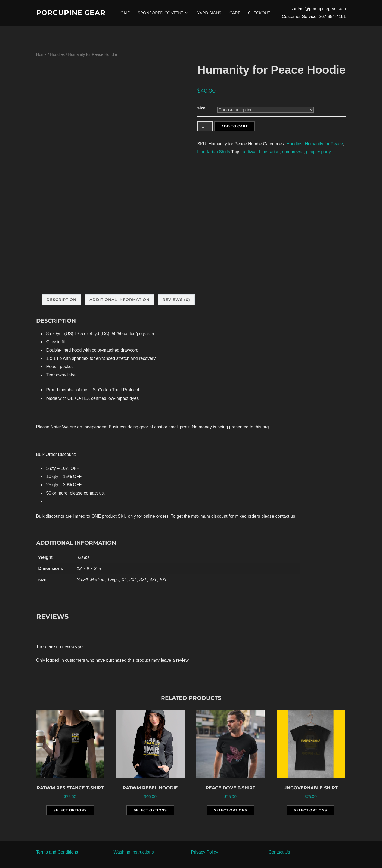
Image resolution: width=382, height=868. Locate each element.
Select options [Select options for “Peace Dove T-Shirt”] (231, 810)
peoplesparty (318, 152)
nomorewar (293, 152)
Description (61, 300)
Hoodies (57, 54)
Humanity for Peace (324, 144)
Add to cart (235, 126)
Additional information (119, 300)
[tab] (61, 300)
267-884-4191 (333, 16)
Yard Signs (210, 13)
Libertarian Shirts (214, 152)
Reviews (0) (176, 300)
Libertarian (269, 152)
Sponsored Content (164, 13)
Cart (235, 13)
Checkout (260, 13)
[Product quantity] (205, 126)
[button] (69, 852)
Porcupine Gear (72, 13)
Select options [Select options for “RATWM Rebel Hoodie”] (150, 810)
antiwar (250, 152)
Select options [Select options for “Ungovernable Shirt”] (310, 810)
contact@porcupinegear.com (318, 9)
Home (124, 13)
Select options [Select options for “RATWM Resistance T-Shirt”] (70, 810)
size (201, 108)
